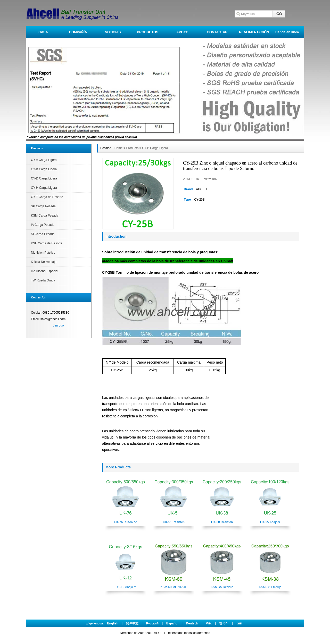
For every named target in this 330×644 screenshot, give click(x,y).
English (113, 623)
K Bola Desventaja (44, 262)
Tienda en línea (287, 32)
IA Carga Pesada (43, 225)
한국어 (224, 623)
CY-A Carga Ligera (44, 160)
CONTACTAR (217, 32)
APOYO (182, 32)
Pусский (152, 623)
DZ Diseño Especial (44, 271)
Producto (132, 148)
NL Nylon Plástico (43, 253)
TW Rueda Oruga (43, 280)
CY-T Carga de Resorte (47, 197)
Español (172, 623)
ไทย (239, 623)
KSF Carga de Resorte (47, 243)
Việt (209, 623)
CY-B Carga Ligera (44, 169)
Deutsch (192, 623)
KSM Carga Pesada (45, 216)
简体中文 (132, 623)
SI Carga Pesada (43, 234)
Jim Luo (58, 325)
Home (119, 148)
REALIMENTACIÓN (254, 32)
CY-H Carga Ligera (44, 188)
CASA (43, 32)
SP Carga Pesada (43, 206)
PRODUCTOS (148, 32)
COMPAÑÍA (78, 32)
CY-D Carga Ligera (44, 178)
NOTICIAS (113, 32)
